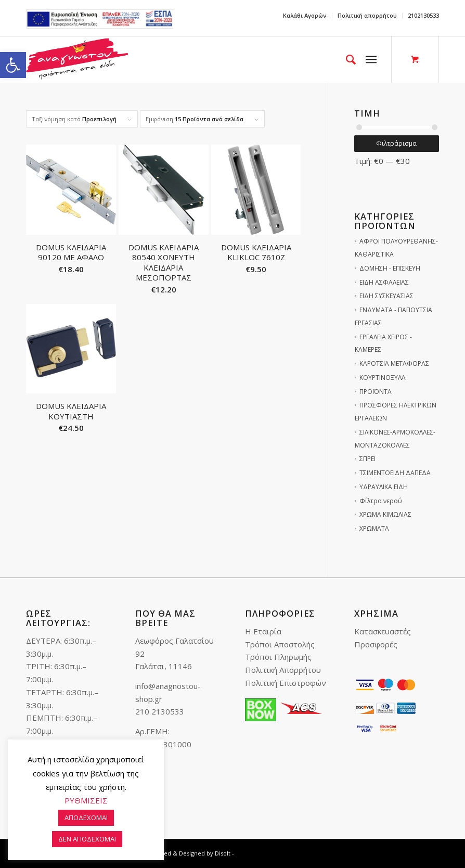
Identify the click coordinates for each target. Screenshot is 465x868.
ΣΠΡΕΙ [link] (367, 459)
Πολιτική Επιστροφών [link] (286, 683)
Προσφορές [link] (376, 644)
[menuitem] (305, 16)
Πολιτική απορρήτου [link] (367, 15)
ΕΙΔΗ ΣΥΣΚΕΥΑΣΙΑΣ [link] (386, 296)
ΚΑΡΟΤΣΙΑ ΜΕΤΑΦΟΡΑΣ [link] (394, 363)
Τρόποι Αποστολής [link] (280, 644)
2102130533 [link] (423, 15)
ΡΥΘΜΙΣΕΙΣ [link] (86, 800)
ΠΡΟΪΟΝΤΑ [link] (376, 392)
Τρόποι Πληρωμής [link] (278, 657)
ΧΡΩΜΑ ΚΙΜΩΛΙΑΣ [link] (385, 514)
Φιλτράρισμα (396, 143)
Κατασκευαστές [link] (383, 631)
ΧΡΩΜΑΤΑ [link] (374, 528)
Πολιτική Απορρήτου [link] (283, 670)
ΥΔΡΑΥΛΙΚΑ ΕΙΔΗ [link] (384, 487)
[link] (13, 65)
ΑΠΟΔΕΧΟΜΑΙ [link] (86, 818)
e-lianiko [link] (100, 19)
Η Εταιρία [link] (263, 631)
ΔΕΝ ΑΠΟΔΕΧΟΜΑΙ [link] (87, 839)
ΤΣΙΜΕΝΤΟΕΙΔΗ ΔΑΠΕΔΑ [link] (395, 473)
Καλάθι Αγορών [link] (305, 15)
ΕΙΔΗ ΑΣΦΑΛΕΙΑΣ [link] (384, 282)
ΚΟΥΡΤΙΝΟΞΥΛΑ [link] (383, 378)
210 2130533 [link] (160, 711)
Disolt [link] (223, 853)
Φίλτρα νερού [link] (381, 501)
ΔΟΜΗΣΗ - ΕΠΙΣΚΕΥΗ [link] (390, 268)
